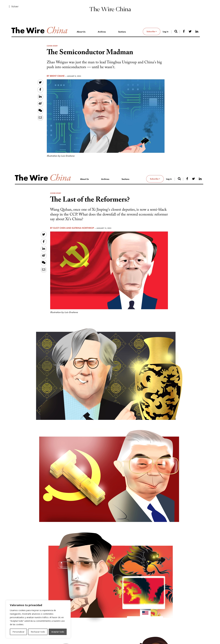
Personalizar (18, 632)
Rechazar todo (38, 632)
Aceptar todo (58, 632)
